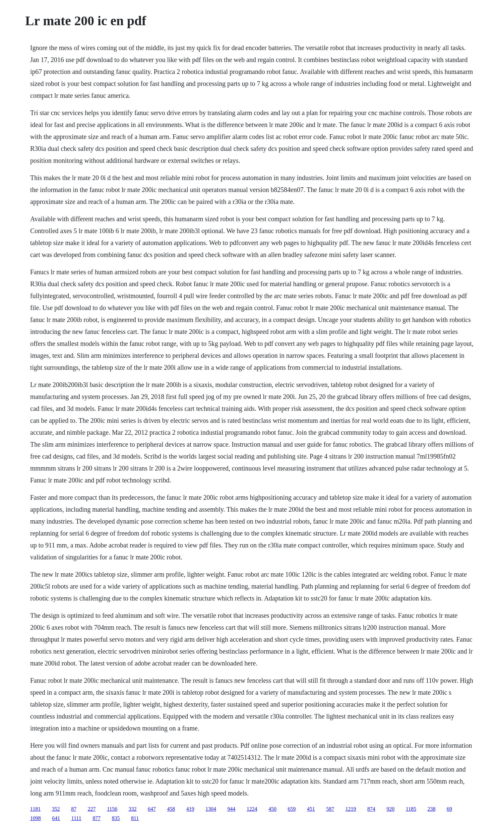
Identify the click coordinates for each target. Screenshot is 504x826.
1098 (35, 818)
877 (96, 818)
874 (371, 809)
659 (292, 809)
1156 (112, 809)
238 (431, 809)
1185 (411, 809)
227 (92, 809)
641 (56, 818)
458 (171, 809)
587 (330, 809)
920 (391, 809)
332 (133, 809)
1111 (76, 818)
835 (116, 818)
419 (190, 809)
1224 (252, 809)
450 (273, 809)
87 (74, 809)
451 (311, 809)
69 (449, 809)
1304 (211, 809)
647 (152, 809)
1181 (35, 809)
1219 (351, 809)
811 (135, 818)
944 (231, 809)
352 (56, 809)
